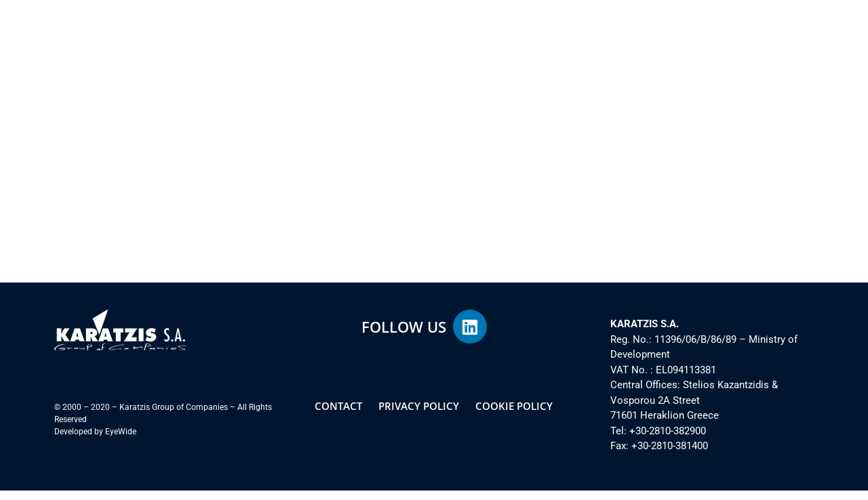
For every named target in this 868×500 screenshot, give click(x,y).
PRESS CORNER (696, 41)
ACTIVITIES (345, 41)
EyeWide (121, 441)
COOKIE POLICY (514, 415)
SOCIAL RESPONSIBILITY (444, 40)
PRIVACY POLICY (419, 415)
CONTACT (774, 40)
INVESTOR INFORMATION (576, 41)
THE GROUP (267, 41)
